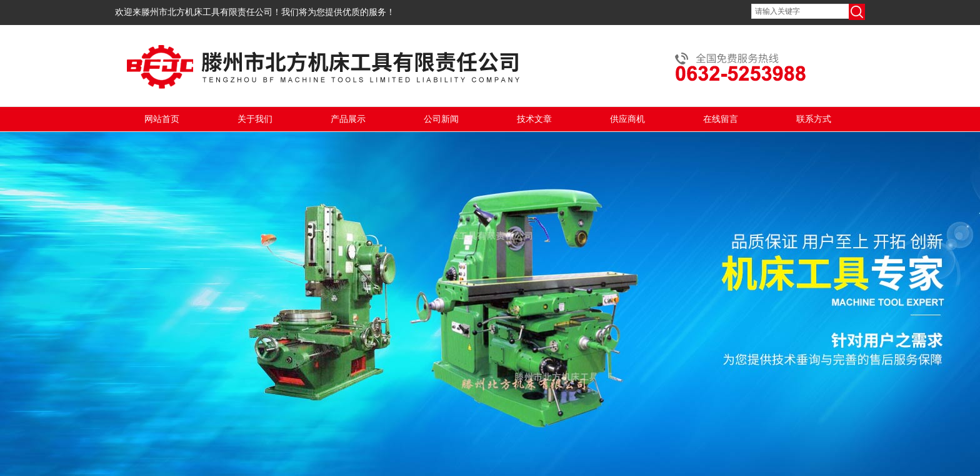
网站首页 (162, 119)
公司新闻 (441, 119)
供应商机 (627, 119)
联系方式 (814, 119)
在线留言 (721, 119)
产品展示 (348, 119)
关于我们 (255, 119)
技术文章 (534, 119)
